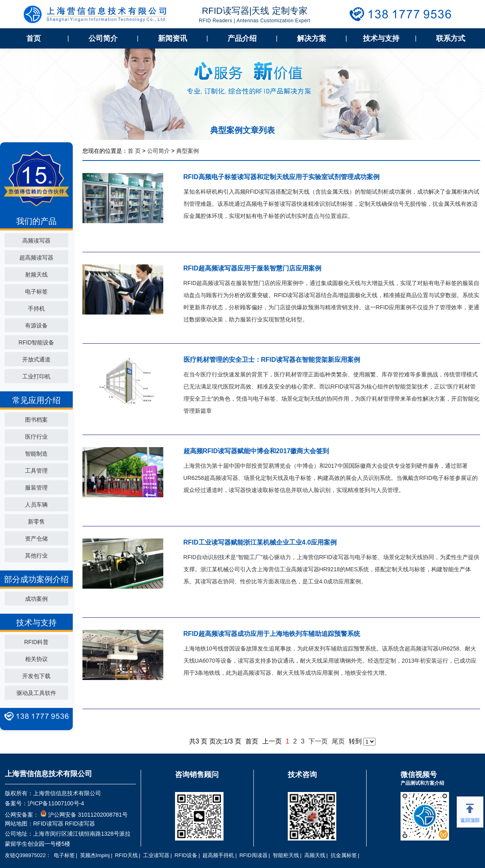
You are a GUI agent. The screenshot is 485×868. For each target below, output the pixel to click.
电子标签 (36, 291)
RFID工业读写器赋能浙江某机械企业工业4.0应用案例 (260, 542)
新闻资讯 (173, 38)
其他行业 (36, 555)
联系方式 (451, 38)
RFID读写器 (48, 824)
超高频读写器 (36, 258)
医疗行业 (36, 437)
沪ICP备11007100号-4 (56, 803)
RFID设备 (186, 855)
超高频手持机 (218, 855)
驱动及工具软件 (36, 693)
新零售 (36, 522)
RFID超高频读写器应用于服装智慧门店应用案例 (252, 268)
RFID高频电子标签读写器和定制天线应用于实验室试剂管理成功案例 (282, 177)
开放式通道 (36, 359)
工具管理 (36, 471)
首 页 (134, 151)
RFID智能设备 (37, 342)
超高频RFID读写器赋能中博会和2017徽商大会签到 (256, 451)
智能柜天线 (286, 855)
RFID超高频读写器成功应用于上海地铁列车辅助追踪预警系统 (272, 634)
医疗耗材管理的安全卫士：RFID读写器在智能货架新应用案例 (272, 360)
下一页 (318, 741)
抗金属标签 (344, 855)
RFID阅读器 (253, 855)
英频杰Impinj (95, 855)
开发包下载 (36, 676)
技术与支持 (381, 38)
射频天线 (36, 275)
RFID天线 (126, 855)
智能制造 (36, 454)
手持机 (36, 308)
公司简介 (103, 38)
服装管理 (36, 488)
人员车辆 (36, 505)
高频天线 (315, 855)
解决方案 (312, 38)
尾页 (338, 741)
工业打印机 (36, 376)
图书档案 (36, 420)
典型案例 (188, 151)
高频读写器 (36, 241)
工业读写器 (156, 855)
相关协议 (36, 659)
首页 (34, 38)
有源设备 (36, 325)
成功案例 (36, 599)
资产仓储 (36, 539)
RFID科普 (37, 642)
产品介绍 (242, 38)
